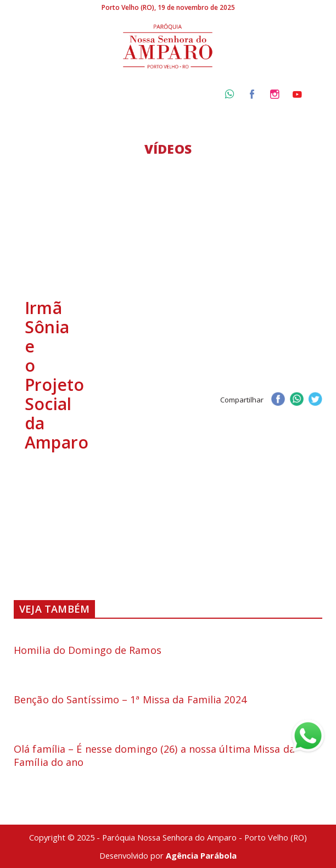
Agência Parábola (201, 855)
